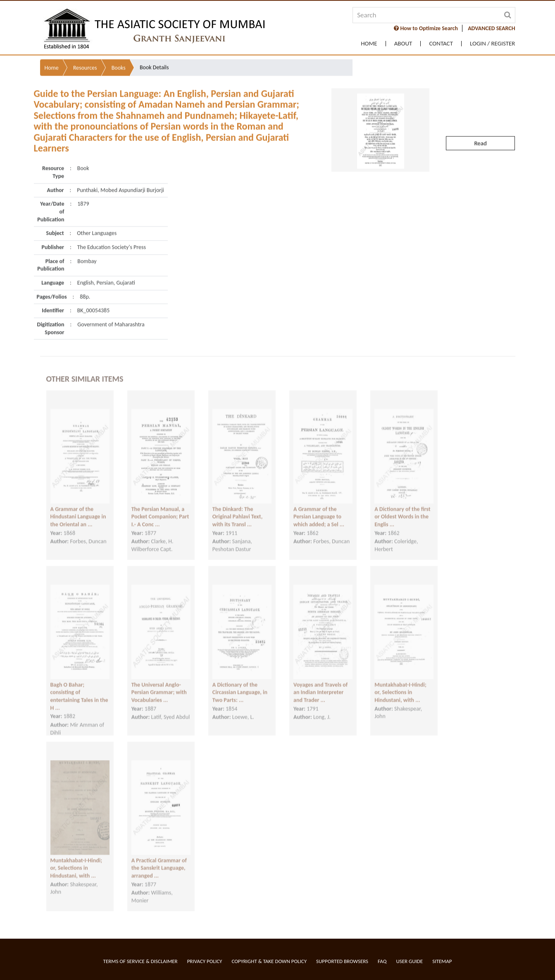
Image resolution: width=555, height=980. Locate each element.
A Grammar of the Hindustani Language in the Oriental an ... (78, 509)
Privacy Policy (205, 961)
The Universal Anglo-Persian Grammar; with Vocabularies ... (159, 685)
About (403, 44)
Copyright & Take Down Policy (269, 961)
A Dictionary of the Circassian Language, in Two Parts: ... (240, 685)
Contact (441, 44)
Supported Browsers (342, 961)
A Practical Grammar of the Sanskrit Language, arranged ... (159, 861)
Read (480, 126)
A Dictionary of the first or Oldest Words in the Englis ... (402, 509)
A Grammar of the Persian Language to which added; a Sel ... (319, 509)
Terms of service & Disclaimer (141, 961)
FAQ (382, 961)
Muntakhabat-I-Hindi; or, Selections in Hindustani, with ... (400, 685)
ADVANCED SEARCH (491, 28)
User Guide (409, 961)
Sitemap (442, 961)
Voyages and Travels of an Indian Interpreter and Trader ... (320, 685)
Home (369, 44)
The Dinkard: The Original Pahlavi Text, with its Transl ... (237, 509)
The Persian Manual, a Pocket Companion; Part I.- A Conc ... (160, 509)
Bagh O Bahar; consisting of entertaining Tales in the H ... (79, 689)
